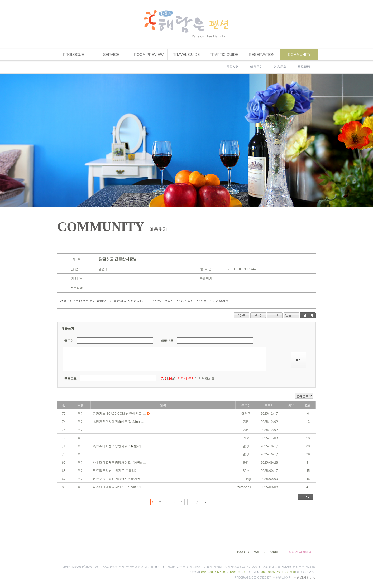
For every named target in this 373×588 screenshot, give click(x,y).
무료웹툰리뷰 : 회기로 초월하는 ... (117, 470)
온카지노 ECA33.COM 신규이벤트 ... (120, 413)
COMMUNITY (299, 55)
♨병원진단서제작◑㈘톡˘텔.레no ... (118, 421)
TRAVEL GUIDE (186, 55)
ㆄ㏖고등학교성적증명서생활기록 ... (118, 479)
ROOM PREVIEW (149, 55)
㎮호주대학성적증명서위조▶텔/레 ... (119, 446)
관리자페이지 (305, 577)
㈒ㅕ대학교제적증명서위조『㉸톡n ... (119, 462)
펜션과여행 (283, 577)
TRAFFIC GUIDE (224, 55)
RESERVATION (262, 55)
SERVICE (111, 55)
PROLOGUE (73, 55)
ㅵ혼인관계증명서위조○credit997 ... (119, 487)
